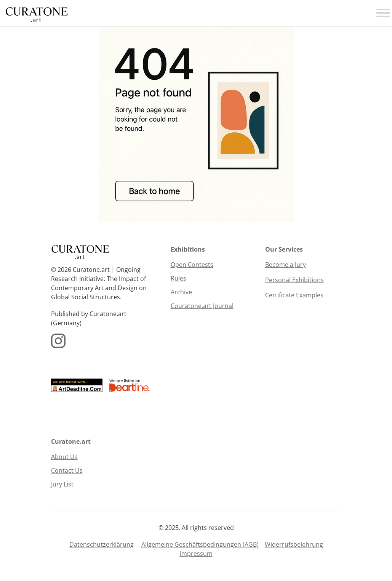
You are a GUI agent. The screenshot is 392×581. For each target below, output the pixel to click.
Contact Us (67, 470)
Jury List (62, 484)
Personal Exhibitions (294, 280)
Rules (178, 278)
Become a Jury (286, 265)
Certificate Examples (294, 295)
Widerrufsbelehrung (294, 544)
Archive (181, 292)
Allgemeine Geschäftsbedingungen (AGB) (200, 544)
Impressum (196, 554)
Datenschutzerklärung (102, 544)
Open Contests (192, 265)
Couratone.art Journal (202, 306)
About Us (64, 457)
